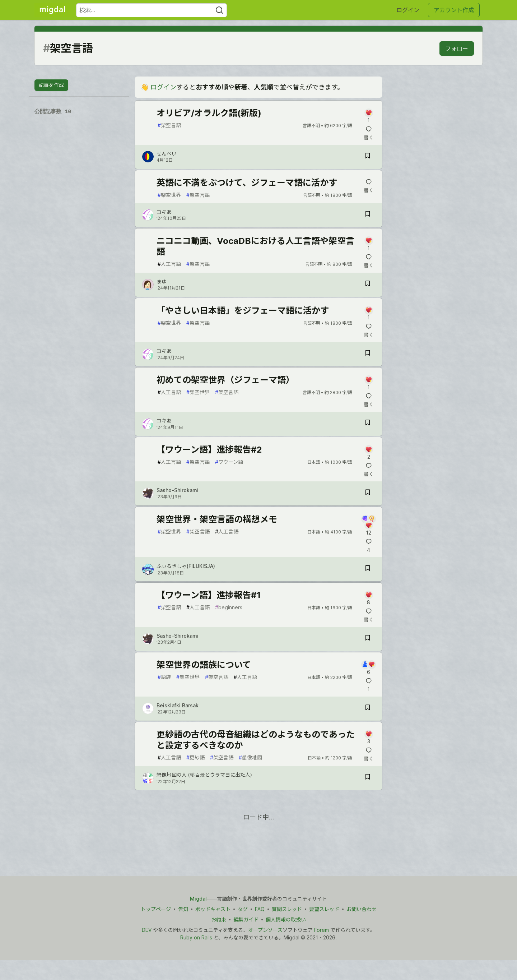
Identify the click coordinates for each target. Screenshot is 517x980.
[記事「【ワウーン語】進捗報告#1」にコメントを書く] (369, 598)
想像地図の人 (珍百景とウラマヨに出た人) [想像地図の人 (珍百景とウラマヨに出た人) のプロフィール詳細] (204, 775)
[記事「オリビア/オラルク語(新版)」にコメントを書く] (369, 116)
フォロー (457, 48)
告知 (183, 909)
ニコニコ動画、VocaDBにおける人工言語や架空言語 (255, 246)
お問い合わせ (362, 909)
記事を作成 (51, 85)
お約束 (219, 919)
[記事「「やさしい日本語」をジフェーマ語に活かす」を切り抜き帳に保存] (368, 354)
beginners (229, 607)
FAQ (260, 909)
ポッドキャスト (213, 909)
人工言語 (169, 264)
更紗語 (195, 757)
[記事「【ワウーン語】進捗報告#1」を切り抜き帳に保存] (368, 639)
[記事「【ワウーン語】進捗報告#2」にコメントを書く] (369, 453)
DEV (147, 930)
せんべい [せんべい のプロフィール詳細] (167, 154)
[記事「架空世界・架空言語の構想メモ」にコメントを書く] (369, 526)
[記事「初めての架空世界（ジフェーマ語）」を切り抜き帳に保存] (368, 424)
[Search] (219, 10)
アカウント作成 (454, 10)
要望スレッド (324, 909)
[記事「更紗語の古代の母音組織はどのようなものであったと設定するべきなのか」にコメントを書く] (369, 738)
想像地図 (250, 757)
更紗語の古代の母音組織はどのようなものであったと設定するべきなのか (256, 740)
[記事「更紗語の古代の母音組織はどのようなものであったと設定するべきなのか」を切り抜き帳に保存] (368, 778)
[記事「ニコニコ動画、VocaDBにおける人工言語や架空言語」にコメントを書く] (369, 244)
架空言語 (169, 125)
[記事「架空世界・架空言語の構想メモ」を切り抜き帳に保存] (368, 569)
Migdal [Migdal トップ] (198, 899)
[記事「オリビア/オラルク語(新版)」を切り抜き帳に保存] (368, 157)
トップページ (156, 909)
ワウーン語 (229, 462)
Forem (322, 930)
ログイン (408, 10)
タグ (243, 909)
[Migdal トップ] (52, 10)
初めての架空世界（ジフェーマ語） (225, 380)
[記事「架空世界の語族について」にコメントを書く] (369, 668)
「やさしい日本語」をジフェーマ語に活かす (243, 311)
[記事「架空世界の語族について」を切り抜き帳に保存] (368, 709)
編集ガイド (246, 919)
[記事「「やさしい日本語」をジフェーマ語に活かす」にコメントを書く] (369, 314)
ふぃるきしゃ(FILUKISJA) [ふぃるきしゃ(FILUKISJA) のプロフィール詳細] (186, 566)
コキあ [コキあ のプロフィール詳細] (164, 212)
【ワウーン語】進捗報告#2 (209, 450)
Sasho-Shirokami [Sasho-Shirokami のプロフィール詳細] (178, 490)
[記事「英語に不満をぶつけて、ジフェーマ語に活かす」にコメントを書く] (369, 186)
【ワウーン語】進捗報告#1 (209, 595)
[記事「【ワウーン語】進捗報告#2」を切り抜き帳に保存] (368, 493)
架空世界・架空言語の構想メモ (217, 519)
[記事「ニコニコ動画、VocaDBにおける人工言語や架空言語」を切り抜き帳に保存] (368, 285)
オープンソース (265, 930)
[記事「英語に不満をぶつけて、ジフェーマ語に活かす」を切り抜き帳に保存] (368, 215)
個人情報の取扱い (286, 919)
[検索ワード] (152, 10)
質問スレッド (287, 909)
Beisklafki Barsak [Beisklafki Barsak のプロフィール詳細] (178, 705)
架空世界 (169, 195)
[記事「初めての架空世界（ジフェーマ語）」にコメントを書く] (369, 383)
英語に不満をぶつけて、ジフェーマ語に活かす (247, 183)
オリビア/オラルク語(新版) (209, 113)
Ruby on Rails (196, 937)
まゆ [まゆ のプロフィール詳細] (162, 281)
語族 (164, 677)
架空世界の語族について (204, 665)
